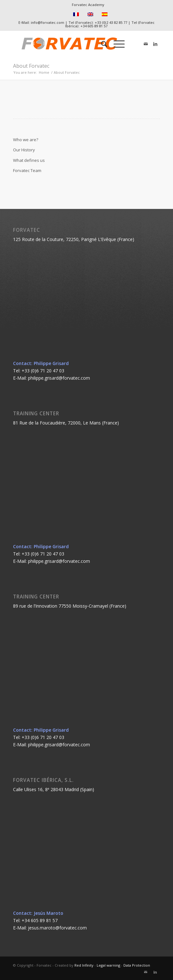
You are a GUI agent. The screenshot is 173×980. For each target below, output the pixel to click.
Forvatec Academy (88, 5)
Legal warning (108, 965)
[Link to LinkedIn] (155, 44)
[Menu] (116, 44)
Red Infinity (84, 965)
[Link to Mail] (146, 44)
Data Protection (137, 965)
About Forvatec (31, 66)
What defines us (29, 160)
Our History (24, 150)
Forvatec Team (27, 170)
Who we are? (26, 140)
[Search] (101, 44)
